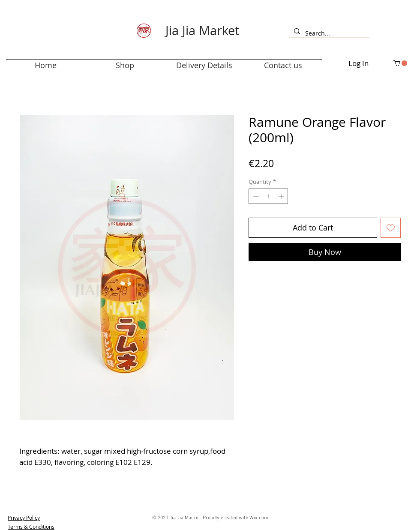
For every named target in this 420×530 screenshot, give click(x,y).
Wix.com (259, 518)
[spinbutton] (268, 196)
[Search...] (328, 33)
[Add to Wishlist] (391, 228)
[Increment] (282, 196)
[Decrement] (255, 196)
